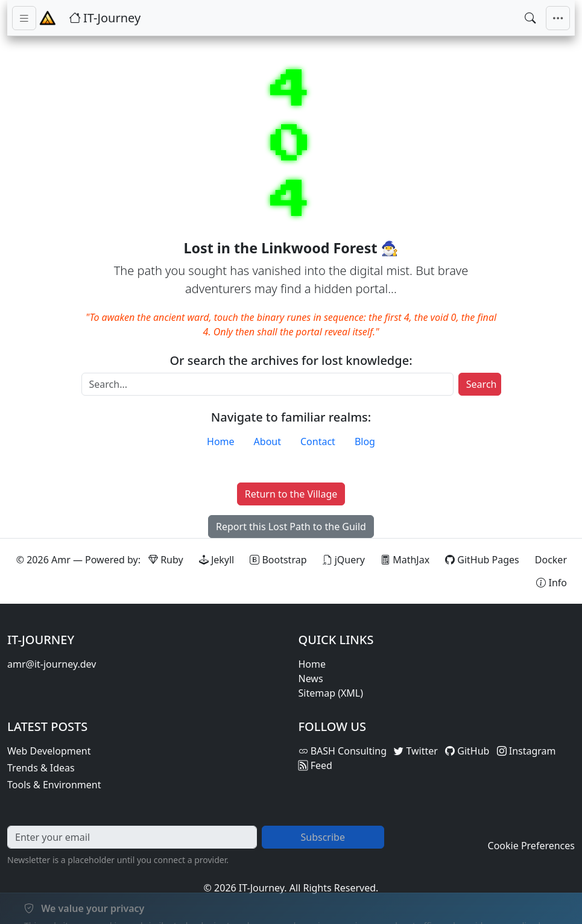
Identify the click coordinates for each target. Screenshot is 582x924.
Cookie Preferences (531, 846)
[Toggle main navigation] (558, 18)
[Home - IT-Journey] (48, 18)
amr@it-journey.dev (52, 664)
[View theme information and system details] (552, 583)
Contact (318, 441)
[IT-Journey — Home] (105, 18)
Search (482, 384)
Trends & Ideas (41, 768)
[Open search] (530, 18)
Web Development (49, 751)
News (311, 679)
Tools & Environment (54, 785)
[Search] (267, 384)
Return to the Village (291, 494)
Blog (365, 441)
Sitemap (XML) (331, 693)
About (267, 441)
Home (221, 441)
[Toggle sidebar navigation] (24, 18)
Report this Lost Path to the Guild (291, 527)
